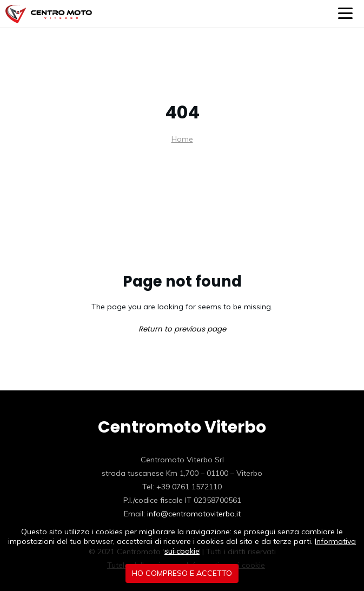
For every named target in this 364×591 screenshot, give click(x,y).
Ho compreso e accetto (182, 573)
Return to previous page (182, 329)
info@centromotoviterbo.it (194, 514)
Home (182, 139)
